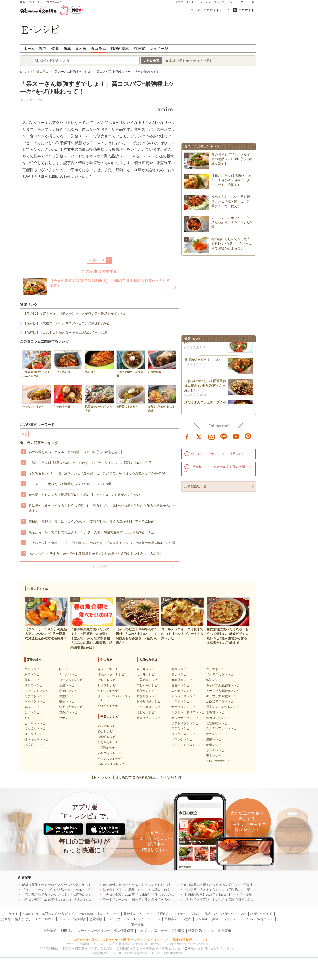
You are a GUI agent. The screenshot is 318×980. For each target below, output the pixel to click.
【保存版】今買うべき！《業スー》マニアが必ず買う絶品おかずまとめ (75, 314)
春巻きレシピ (180, 685)
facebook (187, 436)
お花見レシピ (107, 748)
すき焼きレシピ (147, 696)
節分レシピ (105, 731)
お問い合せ (159, 931)
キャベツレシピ (35, 701)
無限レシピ (214, 739)
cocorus (64, 919)
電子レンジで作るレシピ (223, 707)
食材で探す (177, 61)
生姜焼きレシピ (147, 680)
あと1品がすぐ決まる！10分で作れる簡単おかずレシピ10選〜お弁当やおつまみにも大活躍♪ (95, 554)
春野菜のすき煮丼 (131, 397)
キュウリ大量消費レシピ (223, 696)
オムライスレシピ (183, 696)
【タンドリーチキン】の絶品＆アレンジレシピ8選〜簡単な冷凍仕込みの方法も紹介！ (84, 890)
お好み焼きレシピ (149, 701)
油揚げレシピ (68, 696)
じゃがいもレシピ (36, 691)
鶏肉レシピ (32, 680)
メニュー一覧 (246, 2)
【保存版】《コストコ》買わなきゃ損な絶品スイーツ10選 (65, 333)
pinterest (248, 436)
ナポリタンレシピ (183, 707)
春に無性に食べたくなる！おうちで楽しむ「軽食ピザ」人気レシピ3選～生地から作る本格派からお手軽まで (102, 508)
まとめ (81, 49)
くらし (190, 2)
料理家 (139, 49)
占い (216, 2)
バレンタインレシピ (111, 764)
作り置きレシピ (217, 669)
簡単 (67, 49)
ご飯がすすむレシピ (220, 761)
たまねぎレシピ (35, 696)
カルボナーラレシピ (185, 718)
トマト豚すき (68, 362)
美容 (215, 919)
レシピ (139, 919)
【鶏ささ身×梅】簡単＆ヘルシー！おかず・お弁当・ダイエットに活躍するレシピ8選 (90, 463)
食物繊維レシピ (217, 723)
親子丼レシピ (146, 669)
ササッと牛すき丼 (37, 397)
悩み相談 (79, 919)
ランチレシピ (215, 750)
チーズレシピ (68, 674)
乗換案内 (171, 919)
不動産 (186, 919)
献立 (43, 49)
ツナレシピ (67, 718)
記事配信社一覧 (195, 486)
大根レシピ (32, 707)
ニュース (154, 919)
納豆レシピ (67, 701)
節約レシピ (214, 734)
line (224, 436)
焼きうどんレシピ (149, 718)
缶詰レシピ (214, 680)
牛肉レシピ (32, 669)
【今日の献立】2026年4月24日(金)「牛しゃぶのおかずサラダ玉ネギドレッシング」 (163, 894)
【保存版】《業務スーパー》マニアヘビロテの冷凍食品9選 (66, 323)
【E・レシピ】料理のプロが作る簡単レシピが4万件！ (138, 778)
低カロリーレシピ (218, 718)
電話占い (211, 914)
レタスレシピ (107, 685)
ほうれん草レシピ (36, 739)
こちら (189, 948)
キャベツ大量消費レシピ (223, 685)
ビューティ (204, 2)
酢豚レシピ (179, 669)
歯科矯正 (202, 919)
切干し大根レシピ (71, 707)
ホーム (29, 49)
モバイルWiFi (45, 919)
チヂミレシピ (180, 728)
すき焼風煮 (162, 362)
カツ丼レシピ (146, 674)
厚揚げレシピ (68, 691)
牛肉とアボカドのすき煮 (131, 364)
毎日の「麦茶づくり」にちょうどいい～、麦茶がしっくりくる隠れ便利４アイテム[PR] (91, 522)
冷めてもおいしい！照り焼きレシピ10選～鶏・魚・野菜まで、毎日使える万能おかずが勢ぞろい (98, 473)
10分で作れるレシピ (220, 674)
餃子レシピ (179, 674)
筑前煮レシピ (146, 691)
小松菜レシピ (33, 745)
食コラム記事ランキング (39, 443)
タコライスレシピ (183, 734)
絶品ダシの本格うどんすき (99, 399)
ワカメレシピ (68, 712)
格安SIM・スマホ (234, 914)
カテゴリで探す (201, 61)
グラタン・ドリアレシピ (188, 712)
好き (24, 434)
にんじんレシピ (35, 728)
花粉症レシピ (107, 737)
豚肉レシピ (32, 674)
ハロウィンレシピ (110, 753)
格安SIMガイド (261, 914)
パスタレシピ (180, 701)
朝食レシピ (214, 745)
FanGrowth (86, 914)
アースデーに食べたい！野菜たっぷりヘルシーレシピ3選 (70, 484)
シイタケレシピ (108, 706)
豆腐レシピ (67, 685)
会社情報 (50, 931)
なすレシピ (32, 712)
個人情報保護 (124, 931)
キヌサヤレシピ (108, 669)
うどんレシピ (146, 712)
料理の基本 (120, 49)
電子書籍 (137, 925)
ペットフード (233, 919)
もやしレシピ (33, 718)
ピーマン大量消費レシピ (223, 691)
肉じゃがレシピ (147, 685)
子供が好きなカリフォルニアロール (37, 364)
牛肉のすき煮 (68, 397)
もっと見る (99, 566)
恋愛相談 (96, 919)
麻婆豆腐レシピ (182, 680)
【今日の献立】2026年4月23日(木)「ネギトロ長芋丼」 (222, 894)
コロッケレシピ (182, 739)
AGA (250, 919)
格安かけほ (23, 919)
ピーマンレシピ (35, 723)
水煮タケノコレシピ (111, 674)
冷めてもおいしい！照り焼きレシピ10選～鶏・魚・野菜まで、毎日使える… (231, 201)
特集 (55, 49)
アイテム (180, 914)
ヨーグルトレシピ (71, 680)
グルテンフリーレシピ (221, 728)
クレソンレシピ (108, 691)
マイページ (159, 49)
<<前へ (94, 260)
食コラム (99, 49)
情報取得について (201, 931)
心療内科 (163, 914)
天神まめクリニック (138, 914)
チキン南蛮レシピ (149, 707)
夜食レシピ (214, 756)
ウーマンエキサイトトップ (210, 10)
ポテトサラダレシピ (185, 723)
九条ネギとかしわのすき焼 (162, 399)
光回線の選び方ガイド (58, 914)
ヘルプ (142, 931)
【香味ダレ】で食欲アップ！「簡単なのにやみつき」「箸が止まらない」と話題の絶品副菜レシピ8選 (102, 543)
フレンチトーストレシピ (188, 745)
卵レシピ (65, 669)
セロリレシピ (107, 680)
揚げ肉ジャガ (194, 361)
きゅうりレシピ (35, 734)
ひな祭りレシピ (108, 742)
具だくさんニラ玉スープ (202, 404)
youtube (236, 436)
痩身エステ (265, 919)
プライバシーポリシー (94, 931)
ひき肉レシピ (33, 685)
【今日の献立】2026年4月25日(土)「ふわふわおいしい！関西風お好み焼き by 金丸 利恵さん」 (90, 899)
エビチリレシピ (182, 691)
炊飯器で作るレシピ (220, 701)
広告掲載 (178, 931)
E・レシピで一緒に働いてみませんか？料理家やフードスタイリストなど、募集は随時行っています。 (138, 940)
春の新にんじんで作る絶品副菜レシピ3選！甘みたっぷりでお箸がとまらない (84, 495)
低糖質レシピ (215, 712)
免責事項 (225, 931)
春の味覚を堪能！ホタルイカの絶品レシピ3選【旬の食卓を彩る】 (76, 452)
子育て (179, 2)
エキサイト (246, 10)
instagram (212, 436)
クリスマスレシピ (110, 759)
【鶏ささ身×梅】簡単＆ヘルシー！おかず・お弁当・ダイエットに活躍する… (232, 180)
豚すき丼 (99, 362)
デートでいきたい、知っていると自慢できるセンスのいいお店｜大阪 (153, 899)
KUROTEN (30, 914)
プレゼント (229, 2)
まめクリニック (108, 914)
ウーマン (123, 919)
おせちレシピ (107, 726)
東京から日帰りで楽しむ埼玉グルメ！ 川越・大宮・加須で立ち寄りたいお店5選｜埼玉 (91, 532)
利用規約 (67, 931)
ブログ (195, 914)
